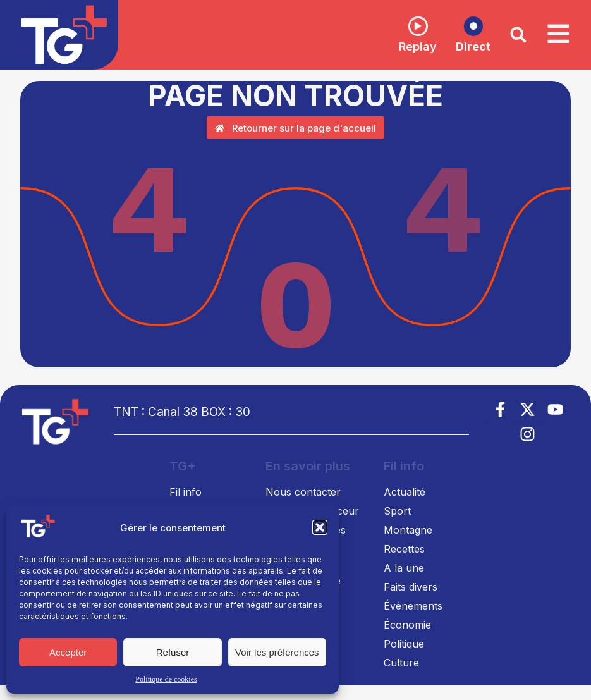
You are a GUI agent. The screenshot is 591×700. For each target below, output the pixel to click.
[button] (320, 527)
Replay (411, 46)
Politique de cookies (166, 679)
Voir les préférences (277, 652)
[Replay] (411, 26)
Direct (466, 47)
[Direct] (466, 26)
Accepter (68, 652)
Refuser (173, 652)
